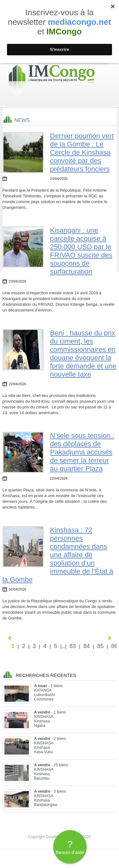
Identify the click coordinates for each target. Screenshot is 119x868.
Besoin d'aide (70, 847)
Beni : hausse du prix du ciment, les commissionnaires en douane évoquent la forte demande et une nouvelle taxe (83, 354)
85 (100, 646)
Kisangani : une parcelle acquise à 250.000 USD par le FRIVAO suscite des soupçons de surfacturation (81, 251)
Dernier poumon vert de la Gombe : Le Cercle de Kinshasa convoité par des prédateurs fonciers (82, 152)
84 (87, 646)
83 (73, 646)
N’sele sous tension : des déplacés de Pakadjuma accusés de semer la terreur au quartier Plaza (82, 452)
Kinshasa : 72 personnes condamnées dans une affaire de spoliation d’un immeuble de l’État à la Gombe (58, 555)
